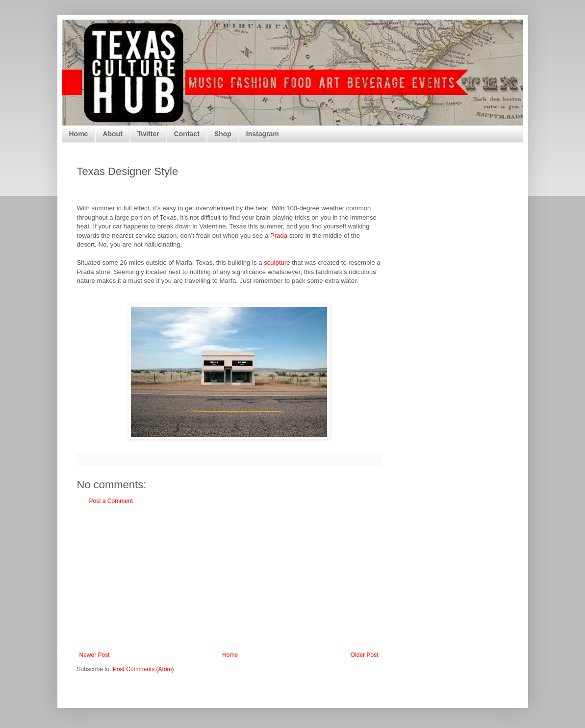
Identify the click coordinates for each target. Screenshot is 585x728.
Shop (223, 134)
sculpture (277, 263)
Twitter (148, 134)
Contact (187, 134)
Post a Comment (111, 501)
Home (79, 134)
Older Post (365, 655)
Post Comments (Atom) (143, 669)
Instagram (263, 134)
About (112, 134)
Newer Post (95, 655)
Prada (279, 236)
